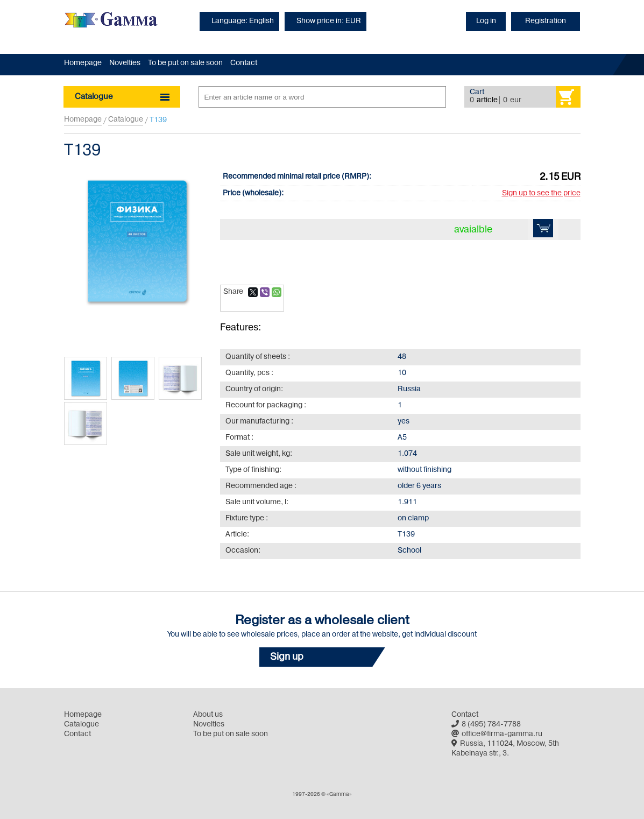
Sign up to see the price (541, 193)
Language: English (243, 21)
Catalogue (126, 120)
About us (208, 715)
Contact (244, 63)
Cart (477, 92)
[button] (322, 657)
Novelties (125, 63)
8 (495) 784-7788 (486, 725)
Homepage (83, 63)
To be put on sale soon (185, 63)
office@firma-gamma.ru (497, 734)
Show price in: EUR (329, 21)
